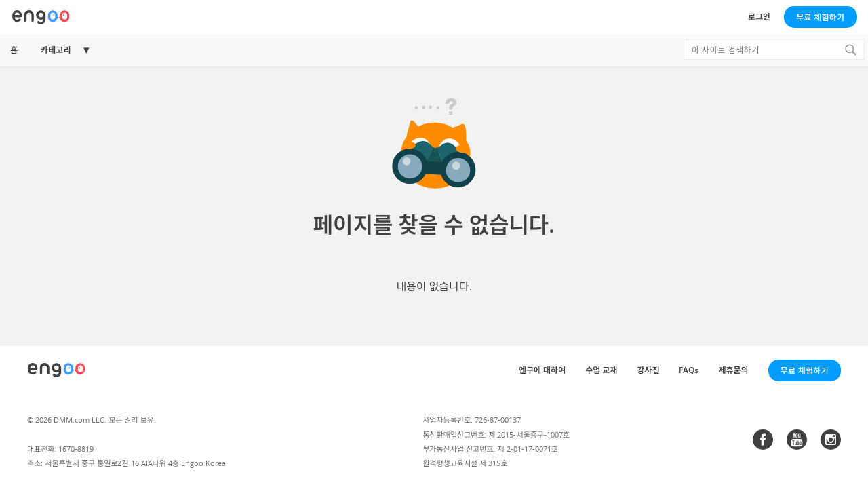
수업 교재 (601, 370)
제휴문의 (733, 370)
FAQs (689, 370)
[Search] (850, 50)
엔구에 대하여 (542, 370)
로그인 (759, 17)
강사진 (648, 370)
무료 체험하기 (820, 17)
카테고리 (56, 50)
